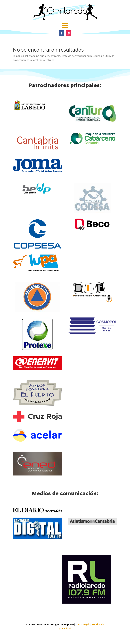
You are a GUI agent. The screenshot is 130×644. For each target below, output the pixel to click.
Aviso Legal (82, 624)
